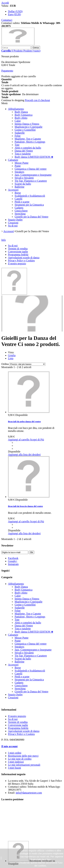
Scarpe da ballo (23, 184)
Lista (11, 358)
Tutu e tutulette (23, 154)
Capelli (18, 199)
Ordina (5, 364)
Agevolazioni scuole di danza (24, 258)
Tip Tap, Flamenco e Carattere (31, 181)
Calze (18, 121)
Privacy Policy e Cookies (21, 261)
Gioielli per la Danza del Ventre (32, 217)
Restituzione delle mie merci (23, 756)
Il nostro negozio (17, 264)
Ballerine (20, 187)
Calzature (13, 160)
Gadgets (19, 208)
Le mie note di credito (20, 759)
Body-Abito (21, 118)
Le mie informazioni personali (24, 765)
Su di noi (13, 226)
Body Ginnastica (24, 115)
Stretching (20, 214)
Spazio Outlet (15, 220)
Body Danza (21, 112)
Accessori (13, 190)
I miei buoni (14, 768)
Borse (18, 193)
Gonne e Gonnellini (25, 130)
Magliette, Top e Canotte (28, 139)
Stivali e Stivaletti (24, 178)
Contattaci (7, 20)
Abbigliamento (16, 109)
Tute (17, 145)
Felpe (18, 136)
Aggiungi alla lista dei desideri (24, 455)
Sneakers (19, 172)
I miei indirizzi (16, 762)
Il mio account (9, 746)
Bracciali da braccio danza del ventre (25, 506)
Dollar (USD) (15, 11)
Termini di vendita (18, 249)
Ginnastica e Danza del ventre (31, 169)
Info (4, 240)
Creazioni (13, 223)
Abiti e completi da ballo (28, 148)
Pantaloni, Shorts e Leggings (30, 142)
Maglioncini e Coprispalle (29, 127)
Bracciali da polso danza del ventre (24, 421)
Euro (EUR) (14, 14)
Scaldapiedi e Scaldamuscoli (30, 196)
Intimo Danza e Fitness (27, 124)
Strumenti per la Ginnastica (29, 205)
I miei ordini (15, 753)
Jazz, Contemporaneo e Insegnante (33, 175)
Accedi (5, 3)
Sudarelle (20, 133)
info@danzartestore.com (29, 793)
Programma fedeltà (18, 255)
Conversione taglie (18, 252)
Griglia (12, 355)
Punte (18, 166)
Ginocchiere (21, 211)
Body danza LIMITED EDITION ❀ (34, 157)
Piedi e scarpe (22, 202)
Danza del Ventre (24, 151)
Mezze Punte (22, 163)
